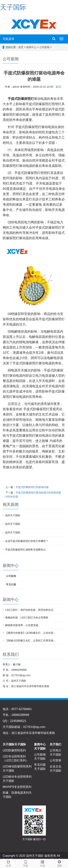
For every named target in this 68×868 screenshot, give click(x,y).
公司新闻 (44, 47)
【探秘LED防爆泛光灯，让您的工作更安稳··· (30, 640)
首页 (21, 47)
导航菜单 (9, 39)
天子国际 (13, 7)
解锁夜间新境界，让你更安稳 (22, 625)
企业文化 (55, 766)
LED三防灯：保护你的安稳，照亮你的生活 (29, 610)
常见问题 (11, 584)
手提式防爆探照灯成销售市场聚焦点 (25, 550)
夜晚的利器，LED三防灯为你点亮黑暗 (27, 618)
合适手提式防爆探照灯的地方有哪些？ (27, 541)
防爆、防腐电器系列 (16, 793)
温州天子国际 (13, 515)
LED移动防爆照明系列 (17, 766)
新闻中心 (31, 47)
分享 (9, 863)
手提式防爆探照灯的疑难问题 (32, 487)
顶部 (59, 863)
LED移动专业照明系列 (17, 777)
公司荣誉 (55, 760)
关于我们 (55, 744)
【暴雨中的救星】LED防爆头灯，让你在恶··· (30, 633)
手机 (26, 863)
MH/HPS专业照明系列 (17, 787)
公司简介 (55, 750)
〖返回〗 (58, 87)
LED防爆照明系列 (14, 750)
